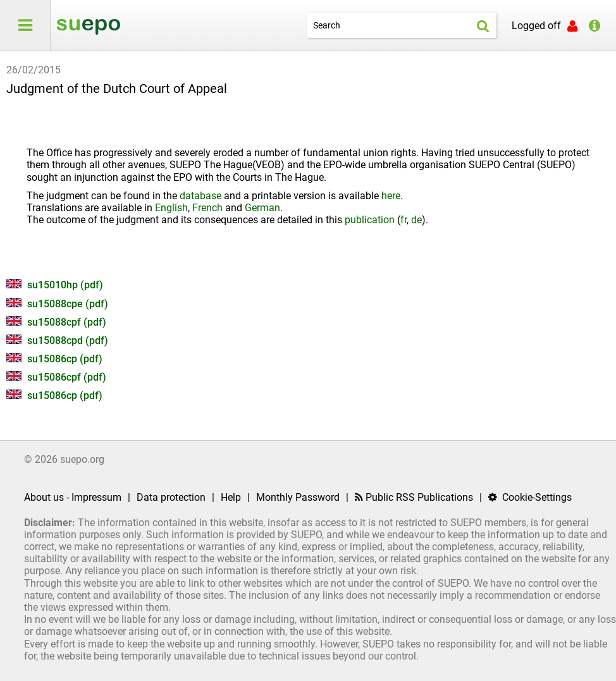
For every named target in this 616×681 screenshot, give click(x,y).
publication (370, 220)
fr (403, 220)
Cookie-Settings (530, 497)
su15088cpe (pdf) (57, 304)
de (416, 220)
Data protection (171, 497)
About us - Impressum (73, 497)
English (171, 208)
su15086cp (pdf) (54, 359)
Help (231, 497)
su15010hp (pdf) (55, 285)
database (200, 196)
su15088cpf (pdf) (56, 322)
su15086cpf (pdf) (56, 377)
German (262, 208)
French (207, 208)
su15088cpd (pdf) (57, 340)
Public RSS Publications (414, 497)
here (391, 196)
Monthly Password (298, 497)
